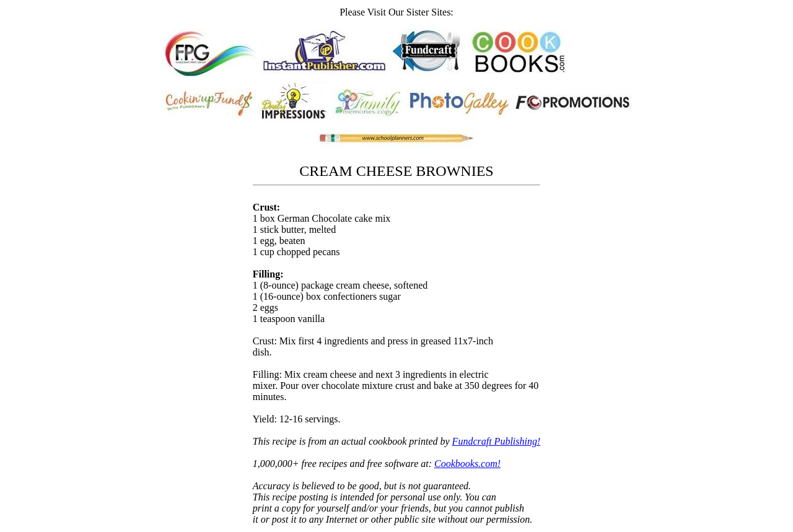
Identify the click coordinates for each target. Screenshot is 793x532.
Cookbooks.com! (467, 464)
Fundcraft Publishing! (497, 441)
